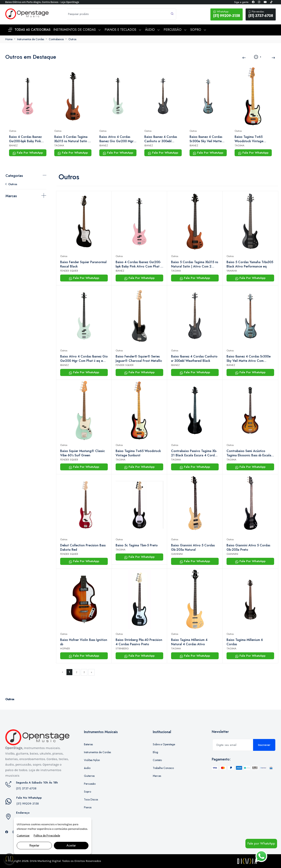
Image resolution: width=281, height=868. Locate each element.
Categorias (14, 176)
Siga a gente (241, 2)
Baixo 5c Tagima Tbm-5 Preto (137, 545)
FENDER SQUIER (69, 271)
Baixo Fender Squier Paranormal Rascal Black (83, 264)
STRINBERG (122, 648)
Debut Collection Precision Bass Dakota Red (83, 548)
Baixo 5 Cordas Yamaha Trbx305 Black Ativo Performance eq (250, 264)
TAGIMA (59, 145)
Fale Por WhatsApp (28, 153)
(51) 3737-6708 (261, 14)
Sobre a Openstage (164, 744)
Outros (72, 39)
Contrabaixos (56, 39)
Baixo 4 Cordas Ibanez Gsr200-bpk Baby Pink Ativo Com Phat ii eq (25, 139)
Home (9, 39)
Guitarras (89, 776)
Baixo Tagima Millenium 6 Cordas (245, 642)
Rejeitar (34, 845)
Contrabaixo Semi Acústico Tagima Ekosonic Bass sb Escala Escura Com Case (249, 453)
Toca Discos (91, 799)
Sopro (88, 792)
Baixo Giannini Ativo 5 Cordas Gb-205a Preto (248, 548)
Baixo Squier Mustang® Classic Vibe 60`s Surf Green (82, 453)
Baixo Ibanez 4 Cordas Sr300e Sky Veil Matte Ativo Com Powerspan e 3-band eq (207, 139)
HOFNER (65, 648)
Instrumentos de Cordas (31, 39)
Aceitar (71, 845)
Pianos (88, 807)
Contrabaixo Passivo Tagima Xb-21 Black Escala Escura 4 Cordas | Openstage (194, 453)
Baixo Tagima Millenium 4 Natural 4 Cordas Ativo (189, 642)
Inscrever (264, 745)
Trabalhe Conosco (163, 768)
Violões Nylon (92, 760)
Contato (157, 760)
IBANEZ (13, 145)
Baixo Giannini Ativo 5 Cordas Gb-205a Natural (193, 548)
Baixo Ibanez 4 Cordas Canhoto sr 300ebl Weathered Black (161, 139)
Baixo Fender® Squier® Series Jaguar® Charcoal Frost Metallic (139, 359)
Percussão (90, 784)
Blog (155, 752)
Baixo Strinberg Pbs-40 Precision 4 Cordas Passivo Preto (139, 642)
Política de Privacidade (47, 836)
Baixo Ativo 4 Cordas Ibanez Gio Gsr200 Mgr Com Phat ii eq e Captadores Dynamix (116, 139)
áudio (87, 768)
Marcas (11, 196)
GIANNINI (177, 554)
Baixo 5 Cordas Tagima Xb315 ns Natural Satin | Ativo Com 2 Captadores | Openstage (72, 139)
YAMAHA (232, 271)
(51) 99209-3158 (227, 14)
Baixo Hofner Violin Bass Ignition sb (84, 642)
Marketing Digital (49, 861)
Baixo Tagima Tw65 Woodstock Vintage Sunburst (249, 139)
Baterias (88, 744)
